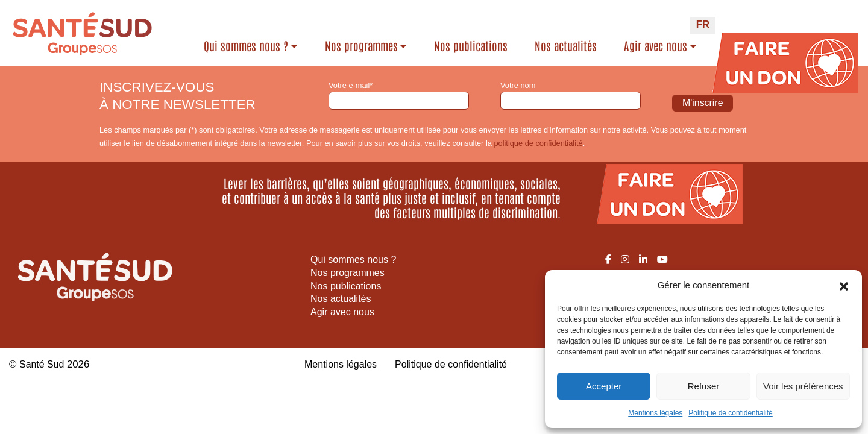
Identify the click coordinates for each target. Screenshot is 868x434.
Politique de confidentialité (730, 413)
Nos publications (471, 46)
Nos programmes (361, 46)
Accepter (604, 386)
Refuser (704, 386)
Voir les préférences (803, 386)
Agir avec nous (656, 46)
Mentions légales (655, 413)
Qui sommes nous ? (246, 46)
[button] (844, 285)
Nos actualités (566, 46)
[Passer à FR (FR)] (703, 25)
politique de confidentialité (538, 143)
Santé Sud (43, 364)
